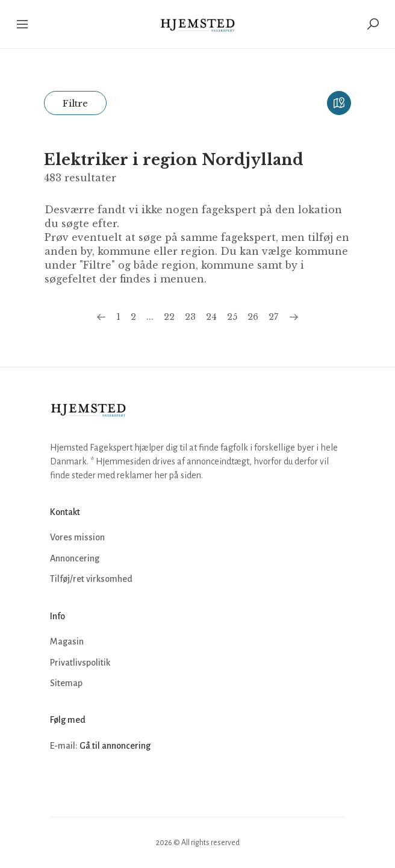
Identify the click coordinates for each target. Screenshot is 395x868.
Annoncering (75, 558)
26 (253, 317)
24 (211, 317)
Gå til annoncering (115, 746)
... (150, 317)
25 (232, 317)
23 (190, 317)
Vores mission (77, 537)
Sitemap (66, 683)
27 (273, 317)
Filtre (75, 103)
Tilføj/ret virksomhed (91, 579)
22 (169, 317)
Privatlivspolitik (80, 663)
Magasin (67, 642)
